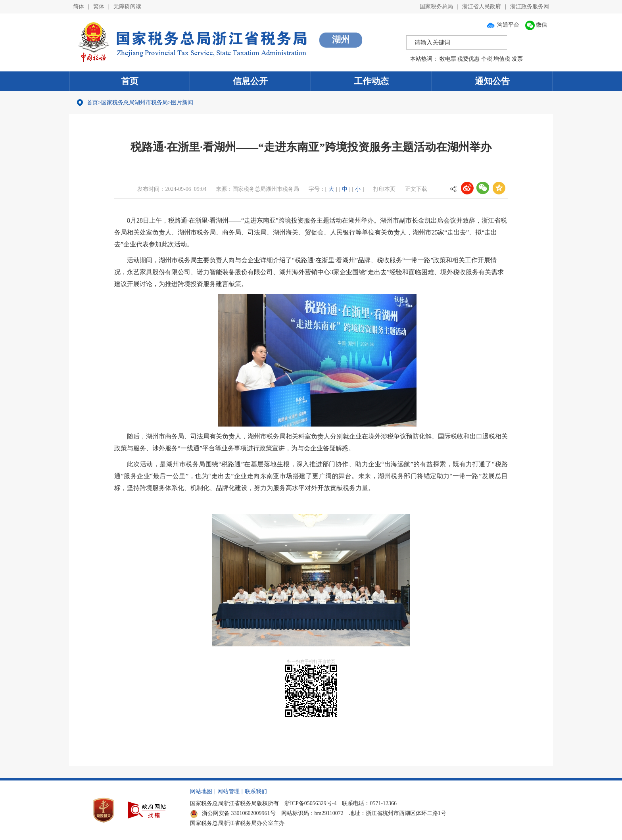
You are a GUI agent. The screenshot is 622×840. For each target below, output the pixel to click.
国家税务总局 (436, 7)
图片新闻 (182, 103)
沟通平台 (503, 25)
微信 (536, 25)
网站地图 (201, 791)
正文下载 (416, 189)
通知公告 (492, 81)
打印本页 (384, 189)
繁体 (99, 7)
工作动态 (371, 81)
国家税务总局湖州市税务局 (134, 103)
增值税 (502, 59)
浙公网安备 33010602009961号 (233, 813)
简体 (79, 7)
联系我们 (256, 791)
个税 (487, 59)
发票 (517, 59)
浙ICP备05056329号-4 (310, 803)
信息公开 (250, 81)
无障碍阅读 (127, 7)
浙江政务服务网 (530, 7)
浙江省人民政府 (482, 7)
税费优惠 (468, 59)
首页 (130, 81)
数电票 (448, 59)
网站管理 (228, 791)
